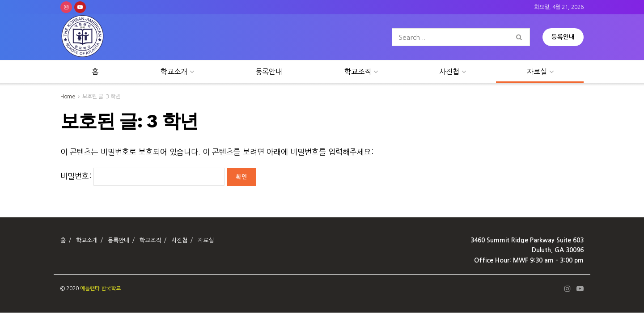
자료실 (537, 72)
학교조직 (358, 72)
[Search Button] (521, 37)
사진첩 (449, 72)
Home (68, 97)
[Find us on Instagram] (66, 7)
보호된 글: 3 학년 (101, 97)
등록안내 (563, 37)
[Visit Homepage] (83, 37)
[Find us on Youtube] (80, 7)
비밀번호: (142, 176)
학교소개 (174, 72)
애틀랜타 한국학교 (100, 288)
